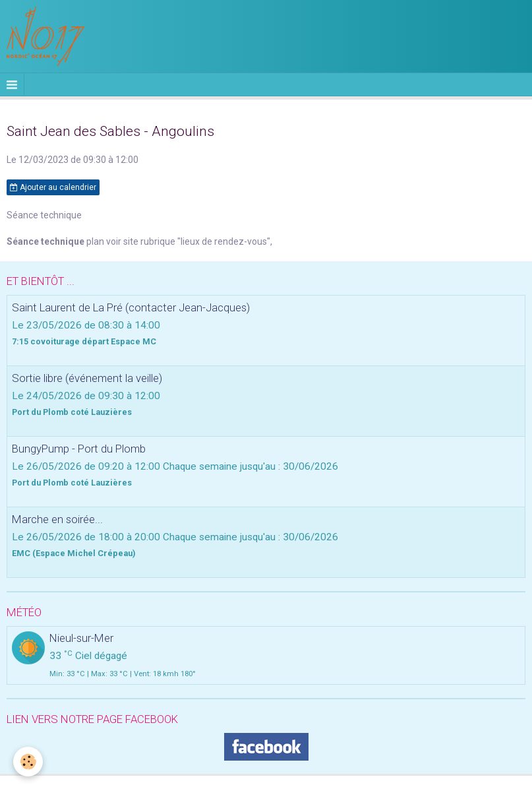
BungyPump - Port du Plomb (79, 449)
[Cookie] (28, 762)
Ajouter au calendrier (53, 187)
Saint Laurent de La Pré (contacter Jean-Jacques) (131, 307)
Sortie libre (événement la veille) (87, 378)
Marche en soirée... (57, 519)
